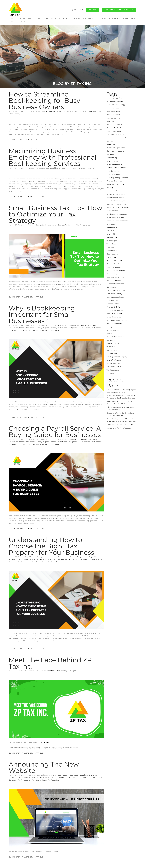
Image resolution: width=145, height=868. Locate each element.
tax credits (111, 224)
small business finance (115, 217)
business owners (66, 111)
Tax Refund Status (40, 330)
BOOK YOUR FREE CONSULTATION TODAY (119, 10)
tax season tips (112, 237)
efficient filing (112, 158)
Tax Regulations (113, 370)
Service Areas (129, 18)
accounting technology (116, 105)
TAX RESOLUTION (45, 18)
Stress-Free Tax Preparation (117, 221)
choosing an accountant (116, 138)
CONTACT (23, 21)
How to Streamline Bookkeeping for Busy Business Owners (44, 101)
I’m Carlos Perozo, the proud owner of (29, 742)
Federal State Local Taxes (117, 168)
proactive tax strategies (116, 201)
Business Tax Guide (114, 128)
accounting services (114, 98)
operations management (72, 168)
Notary (39, 328)
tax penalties (112, 234)
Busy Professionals (114, 131)
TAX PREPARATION (27, 18)
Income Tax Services (27, 328)
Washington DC (113, 247)
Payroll (46, 328)
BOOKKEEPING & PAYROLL (86, 18)
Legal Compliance (114, 317)
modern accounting (115, 324)
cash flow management (116, 134)
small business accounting (93, 111)
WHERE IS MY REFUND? (110, 18)
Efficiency (77, 111)
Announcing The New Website (44, 767)
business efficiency (53, 168)
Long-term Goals (113, 191)
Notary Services (113, 330)
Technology (111, 244)
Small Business (112, 211)
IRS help (110, 188)
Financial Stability (113, 307)
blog (14, 21)
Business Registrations (66, 225)
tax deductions (112, 227)
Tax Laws (110, 231)
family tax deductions (115, 164)
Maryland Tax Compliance (117, 320)
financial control (113, 171)
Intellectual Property (115, 314)
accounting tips (52, 111)
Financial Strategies (114, 181)
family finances (112, 161)
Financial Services (113, 304)
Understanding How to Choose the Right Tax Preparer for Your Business (51, 546)
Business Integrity (114, 267)
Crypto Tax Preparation (116, 290)
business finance (113, 115)
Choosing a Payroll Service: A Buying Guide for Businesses (55, 432)
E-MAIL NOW (92, 10)
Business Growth (113, 264)
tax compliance (113, 343)
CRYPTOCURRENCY (63, 18)
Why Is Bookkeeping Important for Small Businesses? (42, 315)
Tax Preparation (84, 328)
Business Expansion (114, 260)
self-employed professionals (118, 207)
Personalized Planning (115, 198)
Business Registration (115, 274)
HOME (14, 18)
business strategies (114, 280)
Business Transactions (115, 284)
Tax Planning (112, 350)
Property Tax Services (58, 328)
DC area (110, 141)
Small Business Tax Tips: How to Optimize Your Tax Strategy (55, 214)
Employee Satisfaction (115, 297)
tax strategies (112, 241)
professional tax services (116, 204)
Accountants (51, 325)
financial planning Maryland (117, 178)
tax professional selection (117, 360)
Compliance (111, 287)
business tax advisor (114, 124)
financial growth (113, 300)
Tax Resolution (54, 330)
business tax (111, 121)
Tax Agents (72, 328)
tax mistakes (111, 347)
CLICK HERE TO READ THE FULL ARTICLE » (26, 140)
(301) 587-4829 (78, 10)
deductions (111, 144)
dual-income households (116, 151)
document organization (116, 148)
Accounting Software (115, 101)
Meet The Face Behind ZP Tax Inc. (50, 663)
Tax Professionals (83, 225)
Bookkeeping (15, 114)
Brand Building (112, 257)
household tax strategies (116, 184)
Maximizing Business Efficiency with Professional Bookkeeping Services (53, 157)
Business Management (116, 271)
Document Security (114, 294)
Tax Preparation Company (117, 357)
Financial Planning (114, 174)
